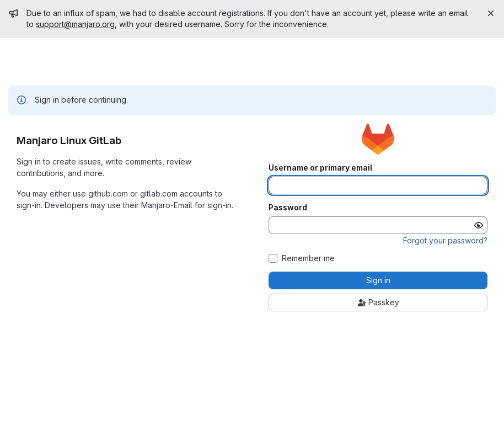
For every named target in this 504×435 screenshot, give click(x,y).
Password (288, 208)
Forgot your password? (445, 240)
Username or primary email (320, 168)
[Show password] (479, 225)
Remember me (308, 258)
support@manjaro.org (75, 24)
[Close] (491, 13)
